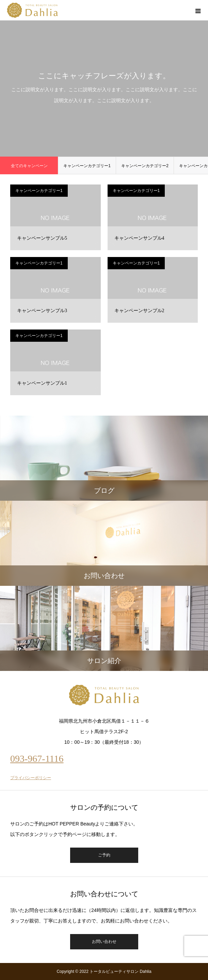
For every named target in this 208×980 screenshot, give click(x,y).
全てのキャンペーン (29, 166)
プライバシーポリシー (31, 778)
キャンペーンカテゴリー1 (87, 166)
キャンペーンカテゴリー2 (145, 166)
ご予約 (104, 855)
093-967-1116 (37, 759)
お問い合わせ (104, 942)
